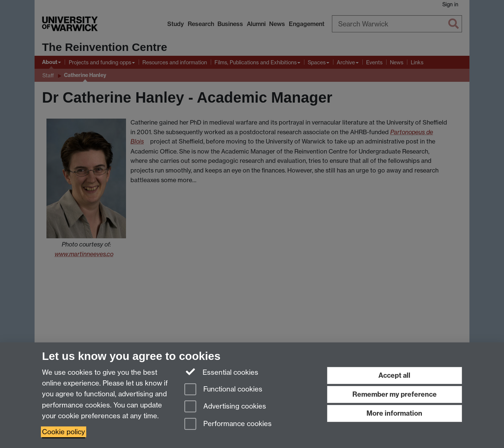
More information (394, 413)
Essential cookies (221, 372)
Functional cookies (223, 390)
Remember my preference (395, 394)
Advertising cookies (225, 407)
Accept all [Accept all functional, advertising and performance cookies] (394, 375)
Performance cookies (228, 424)
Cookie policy (64, 432)
